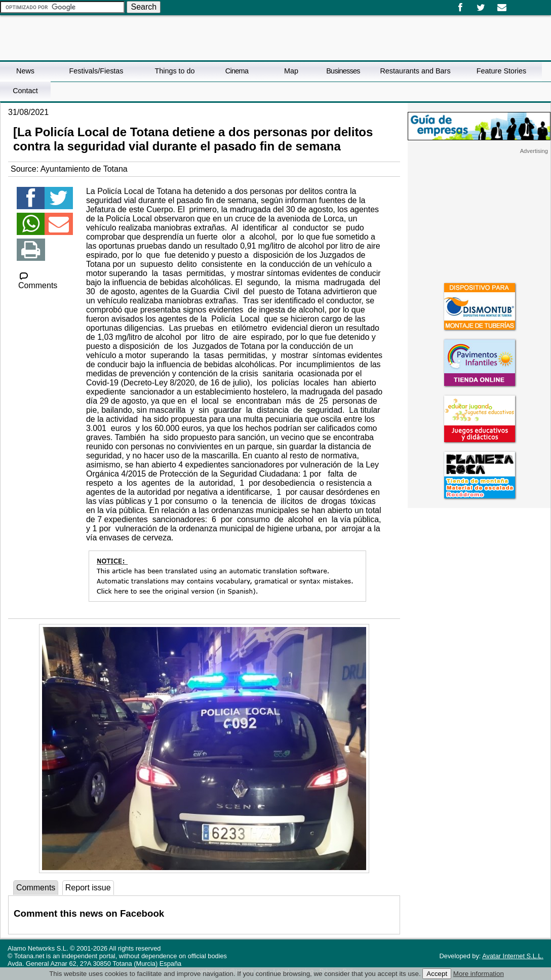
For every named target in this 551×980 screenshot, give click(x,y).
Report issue (88, 888)
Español (517, 4)
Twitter (481, 8)
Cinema (237, 71)
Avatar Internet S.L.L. (513, 956)
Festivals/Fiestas (96, 71)
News (25, 71)
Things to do (174, 71)
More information (479, 974)
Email (502, 8)
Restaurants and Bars (415, 71)
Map (291, 71)
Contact (25, 91)
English (525, 4)
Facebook (460, 8)
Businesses (343, 71)
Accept (437, 974)
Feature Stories (501, 71)
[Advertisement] (479, 218)
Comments (38, 281)
